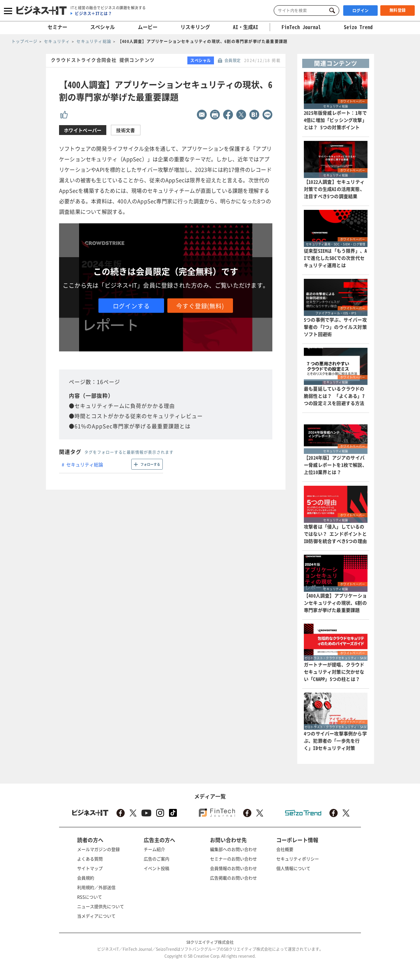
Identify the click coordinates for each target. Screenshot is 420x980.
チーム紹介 (154, 849)
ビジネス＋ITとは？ (93, 13)
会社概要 (285, 849)
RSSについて (90, 897)
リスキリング (195, 27)
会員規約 (86, 878)
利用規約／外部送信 (96, 887)
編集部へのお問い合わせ (233, 849)
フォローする (150, 464)
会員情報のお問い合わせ (233, 868)
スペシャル (103, 27)
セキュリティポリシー (298, 859)
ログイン (361, 11)
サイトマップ (90, 868)
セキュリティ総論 (85, 464)
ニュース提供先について (101, 906)
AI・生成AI (246, 27)
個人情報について (293, 868)
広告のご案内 (157, 859)
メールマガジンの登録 (98, 849)
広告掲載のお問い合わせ (233, 878)
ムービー (148, 27)
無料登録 (398, 10)
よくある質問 (90, 859)
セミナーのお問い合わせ (233, 859)
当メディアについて (96, 916)
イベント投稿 (157, 868)
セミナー (57, 27)
